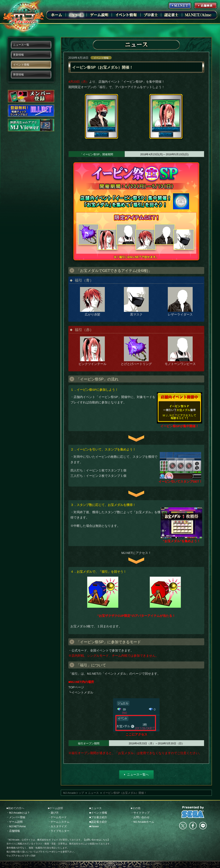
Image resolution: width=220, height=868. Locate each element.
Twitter (183, 826)
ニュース (93, 793)
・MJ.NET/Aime (16, 826)
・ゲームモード (57, 817)
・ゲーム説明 (15, 822)
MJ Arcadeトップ (74, 793)
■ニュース (95, 808)
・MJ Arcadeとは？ (18, 813)
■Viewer (94, 826)
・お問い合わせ (140, 817)
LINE (203, 826)
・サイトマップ (140, 813)
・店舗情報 (13, 831)
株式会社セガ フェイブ (49, 840)
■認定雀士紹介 (98, 822)
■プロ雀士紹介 (98, 817)
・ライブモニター (59, 831)
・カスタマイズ (57, 826)
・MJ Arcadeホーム (142, 822)
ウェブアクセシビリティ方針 (21, 856)
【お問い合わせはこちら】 (96, 840)
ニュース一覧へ (138, 774)
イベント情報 (101, 58)
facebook (193, 826)
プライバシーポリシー (49, 852)
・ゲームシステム (59, 822)
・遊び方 (53, 813)
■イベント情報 (98, 813)
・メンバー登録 (16, 817)
